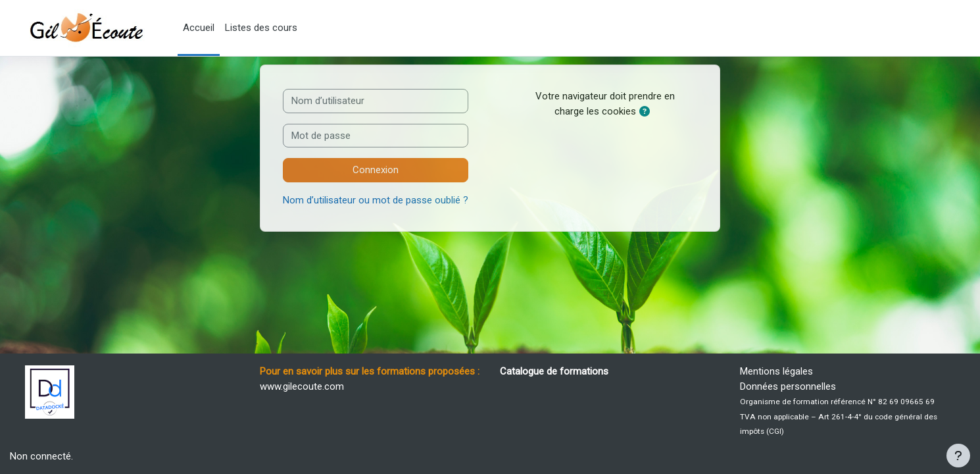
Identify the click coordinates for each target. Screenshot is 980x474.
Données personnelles (788, 386)
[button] (647, 112)
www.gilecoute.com (302, 386)
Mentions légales (776, 371)
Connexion (376, 170)
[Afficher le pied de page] (958, 456)
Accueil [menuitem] (199, 28)
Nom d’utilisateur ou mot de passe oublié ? (376, 200)
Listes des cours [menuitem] (261, 28)
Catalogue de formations (554, 371)
